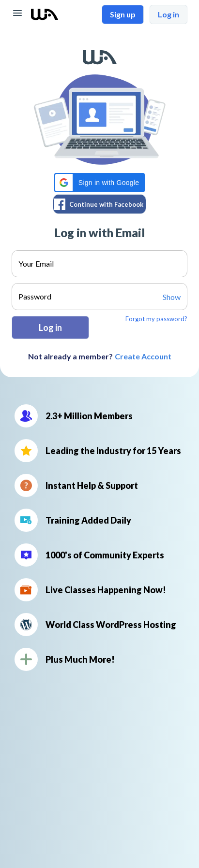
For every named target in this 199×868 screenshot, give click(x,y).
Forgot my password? (156, 319)
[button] (99, 183)
